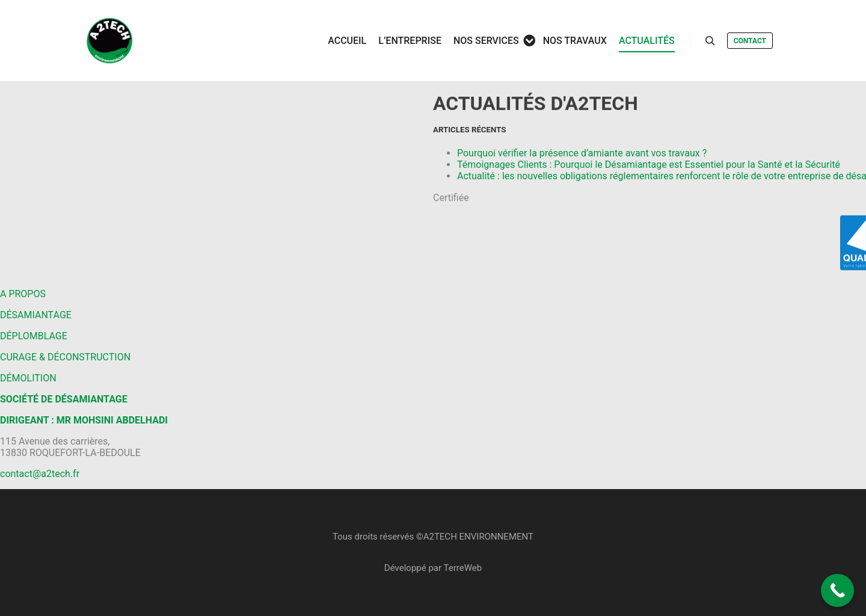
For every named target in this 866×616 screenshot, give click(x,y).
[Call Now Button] (837, 590)
